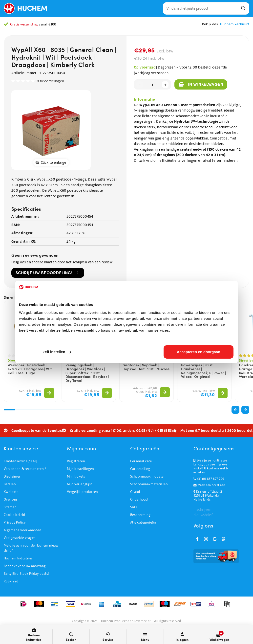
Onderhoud (139, 499)
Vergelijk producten (83, 492)
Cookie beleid (14, 515)
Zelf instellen (57, 352)
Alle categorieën (143, 522)
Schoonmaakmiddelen (148, 476)
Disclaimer (12, 476)
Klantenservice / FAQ (20, 461)
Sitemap (10, 507)
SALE (134, 507)
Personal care (141, 461)
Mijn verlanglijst (80, 484)
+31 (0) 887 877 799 (209, 479)
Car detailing (140, 469)
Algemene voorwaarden (22, 530)
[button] (245, 410)
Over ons (11, 499)
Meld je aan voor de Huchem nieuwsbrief (31, 548)
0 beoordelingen (51, 81)
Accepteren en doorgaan (199, 352)
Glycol (135, 492)
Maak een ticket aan (209, 485)
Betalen (10, 484)
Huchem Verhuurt (235, 24)
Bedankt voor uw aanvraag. (25, 566)
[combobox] (206, 8)
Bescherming (140, 515)
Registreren (76, 461)
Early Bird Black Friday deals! (26, 574)
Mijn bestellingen (81, 469)
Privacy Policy (15, 522)
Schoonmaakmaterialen (149, 484)
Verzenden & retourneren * (25, 469)
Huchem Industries (18, 558)
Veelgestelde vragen (20, 538)
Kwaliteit (11, 492)
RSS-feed (11, 581)
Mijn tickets (76, 476)
